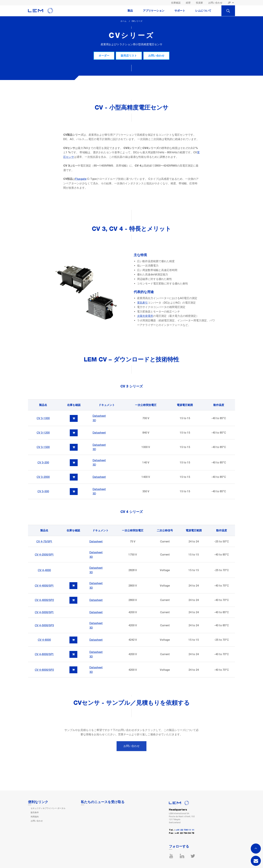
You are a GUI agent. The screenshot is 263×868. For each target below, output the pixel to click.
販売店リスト (129, 56)
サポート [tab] (180, 11)
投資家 (199, 3)
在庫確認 (176, 3)
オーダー (104, 56)
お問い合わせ (215, 3)
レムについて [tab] (203, 11)
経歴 (188, 3)
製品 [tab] (130, 11)
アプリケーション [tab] (154, 11)
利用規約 (35, 817)
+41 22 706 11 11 (185, 830)
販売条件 (35, 812)
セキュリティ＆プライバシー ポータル (48, 808)
